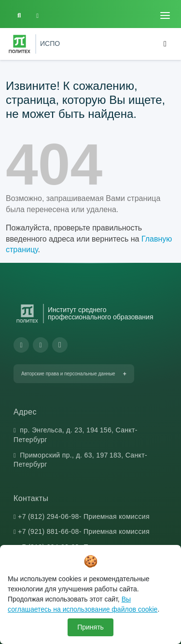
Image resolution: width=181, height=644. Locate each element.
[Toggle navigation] (165, 15)
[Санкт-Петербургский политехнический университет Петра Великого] (20, 44)
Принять (90, 627)
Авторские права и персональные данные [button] (68, 374)
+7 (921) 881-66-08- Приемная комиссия (84, 531)
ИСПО (50, 43)
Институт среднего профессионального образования (101, 314)
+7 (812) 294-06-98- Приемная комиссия (84, 516)
